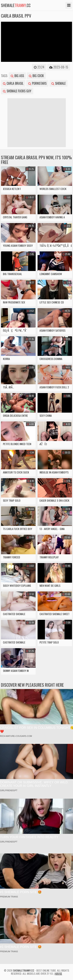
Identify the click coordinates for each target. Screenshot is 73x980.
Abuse (59, 973)
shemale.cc (16, 5)
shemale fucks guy (17, 91)
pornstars (37, 83)
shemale (58, 83)
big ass (17, 76)
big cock (36, 76)
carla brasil (13, 83)
